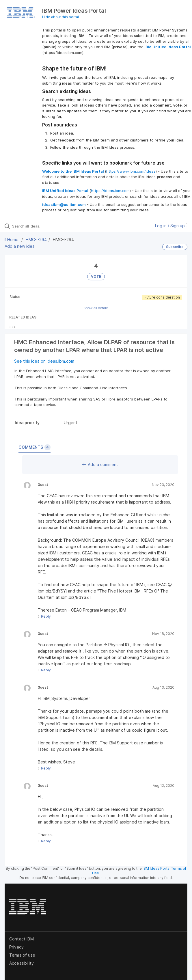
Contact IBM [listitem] (22, 939)
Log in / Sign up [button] (171, 226)
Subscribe (175, 247)
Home (12, 240)
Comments (35, 447)
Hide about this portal (60, 17)
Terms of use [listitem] (22, 955)
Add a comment (100, 464)
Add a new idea (20, 246)
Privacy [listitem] (16, 947)
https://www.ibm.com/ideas (131, 171)
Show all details (96, 308)
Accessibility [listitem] (22, 963)
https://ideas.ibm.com (110, 191)
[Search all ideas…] (45, 226)
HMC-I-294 (36, 240)
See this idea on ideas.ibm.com (44, 361)
